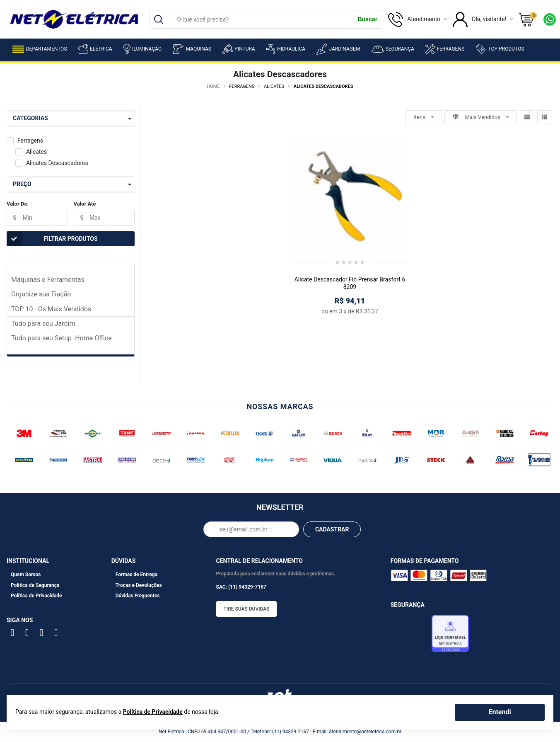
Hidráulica (286, 49)
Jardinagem (338, 49)
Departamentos (40, 49)
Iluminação (142, 49)
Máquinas (192, 49)
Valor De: (18, 204)
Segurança (393, 49)
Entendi (500, 712)
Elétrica (95, 49)
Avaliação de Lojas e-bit (410, 636)
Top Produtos (500, 49)
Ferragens (445, 49)
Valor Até (85, 204)
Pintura (239, 49)
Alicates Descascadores (57, 163)
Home (213, 86)
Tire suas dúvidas (247, 609)
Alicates (36, 152)
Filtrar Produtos (52, 239)
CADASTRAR (332, 529)
